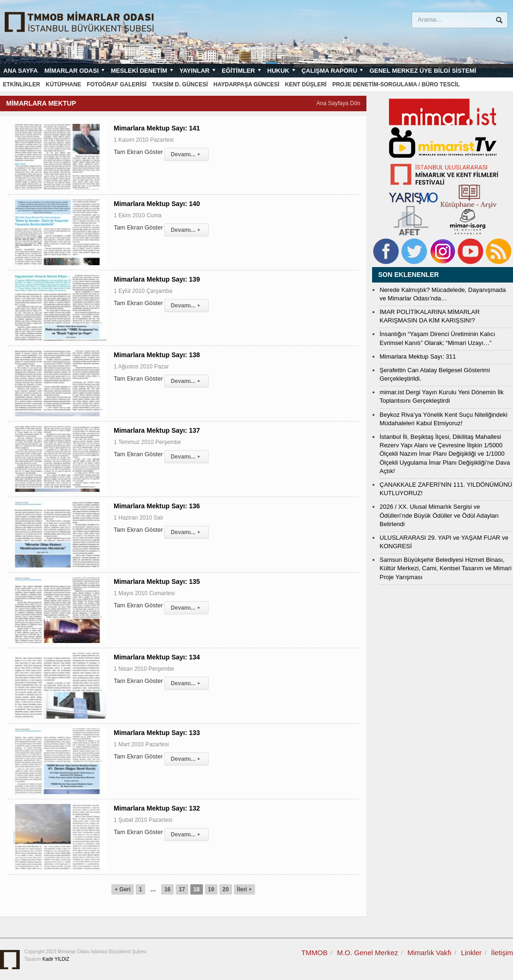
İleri (245, 889)
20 (226, 889)
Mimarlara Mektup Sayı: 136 (157, 506)
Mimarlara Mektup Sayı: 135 (157, 582)
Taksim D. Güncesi (180, 84)
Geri (123, 889)
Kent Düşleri (306, 84)
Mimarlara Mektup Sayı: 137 (157, 430)
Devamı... (187, 154)
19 (211, 889)
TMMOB (314, 953)
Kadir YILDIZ (56, 959)
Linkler (471, 953)
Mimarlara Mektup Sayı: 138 (157, 355)
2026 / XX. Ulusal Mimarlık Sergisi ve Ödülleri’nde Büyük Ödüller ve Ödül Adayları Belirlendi (439, 515)
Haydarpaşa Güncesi (246, 84)
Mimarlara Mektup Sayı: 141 (157, 128)
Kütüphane (63, 84)
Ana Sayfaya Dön (338, 103)
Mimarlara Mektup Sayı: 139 (157, 279)
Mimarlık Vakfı (429, 953)
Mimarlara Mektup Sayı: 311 (418, 356)
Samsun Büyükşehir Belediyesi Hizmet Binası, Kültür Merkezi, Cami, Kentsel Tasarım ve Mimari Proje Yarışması (446, 568)
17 (182, 889)
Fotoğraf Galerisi (117, 84)
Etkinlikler (21, 84)
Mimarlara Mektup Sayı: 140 (157, 204)
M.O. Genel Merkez (367, 953)
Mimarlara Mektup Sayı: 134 (157, 657)
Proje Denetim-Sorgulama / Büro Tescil (396, 84)
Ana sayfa (20, 71)
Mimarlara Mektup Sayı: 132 (157, 808)
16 (167, 889)
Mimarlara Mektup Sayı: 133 (157, 733)
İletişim (502, 953)
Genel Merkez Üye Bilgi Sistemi (423, 71)
